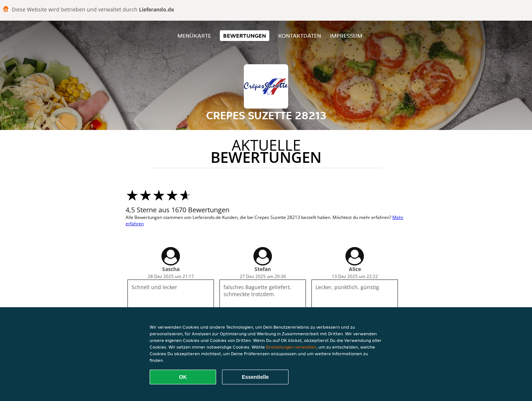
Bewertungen (245, 36)
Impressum (346, 36)
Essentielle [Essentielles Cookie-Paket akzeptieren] (255, 377)
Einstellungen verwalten (291, 347)
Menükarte (194, 36)
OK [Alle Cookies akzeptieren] (183, 377)
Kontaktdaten (300, 36)
